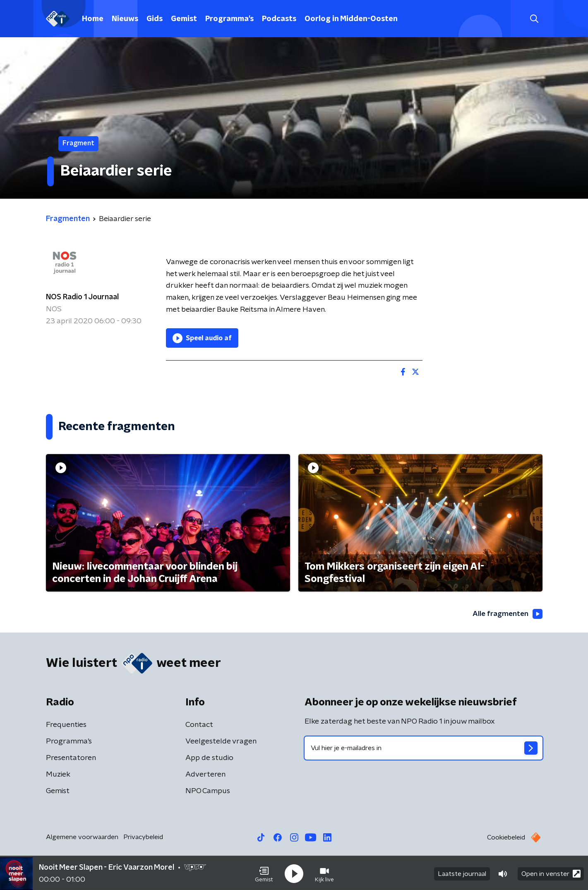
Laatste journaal (462, 873)
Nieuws (125, 19)
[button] (264, 873)
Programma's (229, 19)
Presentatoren (71, 758)
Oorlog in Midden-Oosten (351, 19)
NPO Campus (208, 791)
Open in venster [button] (551, 872)
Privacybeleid (143, 837)
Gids (155, 19)
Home (93, 19)
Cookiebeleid (506, 838)
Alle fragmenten (506, 614)
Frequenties (66, 725)
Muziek (58, 775)
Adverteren (205, 775)
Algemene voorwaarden (82, 837)
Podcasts (279, 19)
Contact (199, 725)
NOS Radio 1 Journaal (82, 297)
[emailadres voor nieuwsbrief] (424, 748)
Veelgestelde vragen (221, 742)
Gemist (184, 19)
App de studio (209, 758)
